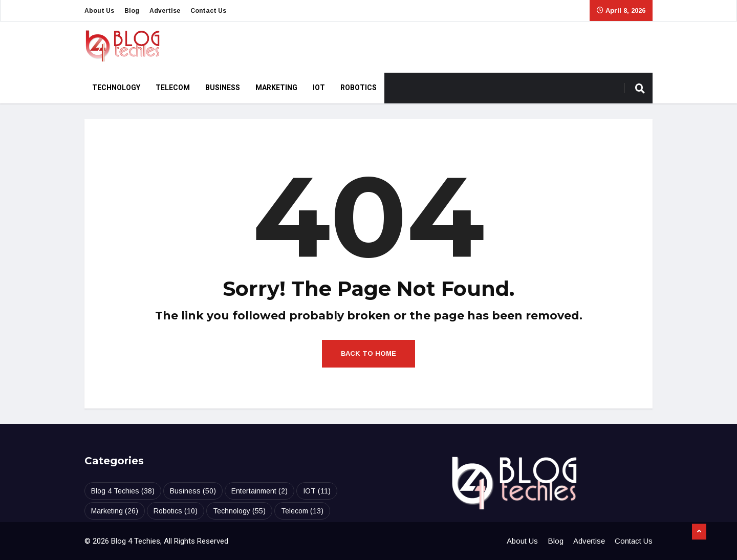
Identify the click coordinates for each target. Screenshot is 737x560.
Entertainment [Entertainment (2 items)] (259, 491)
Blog (132, 11)
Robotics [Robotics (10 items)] (176, 511)
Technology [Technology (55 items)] (239, 511)
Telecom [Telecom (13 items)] (302, 511)
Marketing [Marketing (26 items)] (115, 511)
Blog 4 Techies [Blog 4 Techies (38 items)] (123, 491)
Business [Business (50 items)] (193, 491)
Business (223, 88)
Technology (116, 88)
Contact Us (208, 11)
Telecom (173, 88)
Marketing (276, 88)
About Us (99, 11)
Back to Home (368, 353)
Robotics (359, 88)
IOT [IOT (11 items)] (317, 491)
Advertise (165, 11)
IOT (319, 88)
